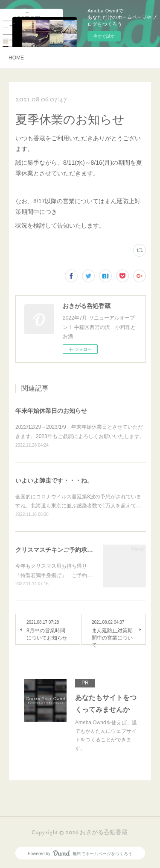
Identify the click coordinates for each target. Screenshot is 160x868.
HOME (16, 58)
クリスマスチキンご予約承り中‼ (59, 550)
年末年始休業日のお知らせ (51, 411)
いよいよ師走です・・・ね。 (54, 480)
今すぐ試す (104, 36)
